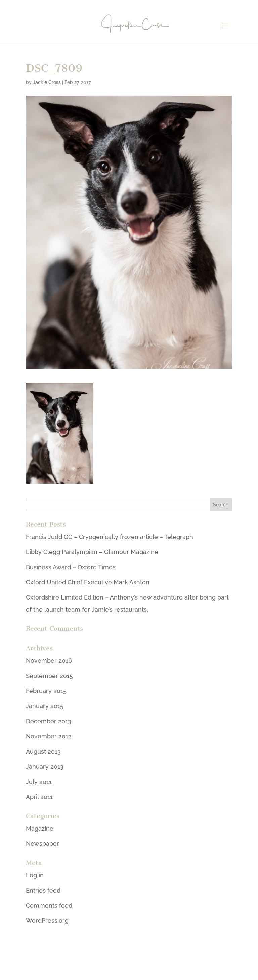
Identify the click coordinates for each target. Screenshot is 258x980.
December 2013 (49, 721)
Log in (35, 875)
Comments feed (49, 905)
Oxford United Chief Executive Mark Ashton (88, 582)
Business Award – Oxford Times (71, 567)
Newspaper (42, 844)
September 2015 (49, 676)
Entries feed (43, 890)
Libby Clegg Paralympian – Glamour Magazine (92, 552)
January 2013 (45, 767)
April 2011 (39, 797)
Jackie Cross (47, 82)
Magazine (40, 828)
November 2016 (49, 661)
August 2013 (43, 751)
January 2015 (45, 706)
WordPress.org (47, 921)
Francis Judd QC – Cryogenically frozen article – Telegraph (110, 537)
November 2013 (49, 736)
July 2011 (39, 782)
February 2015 (46, 691)
